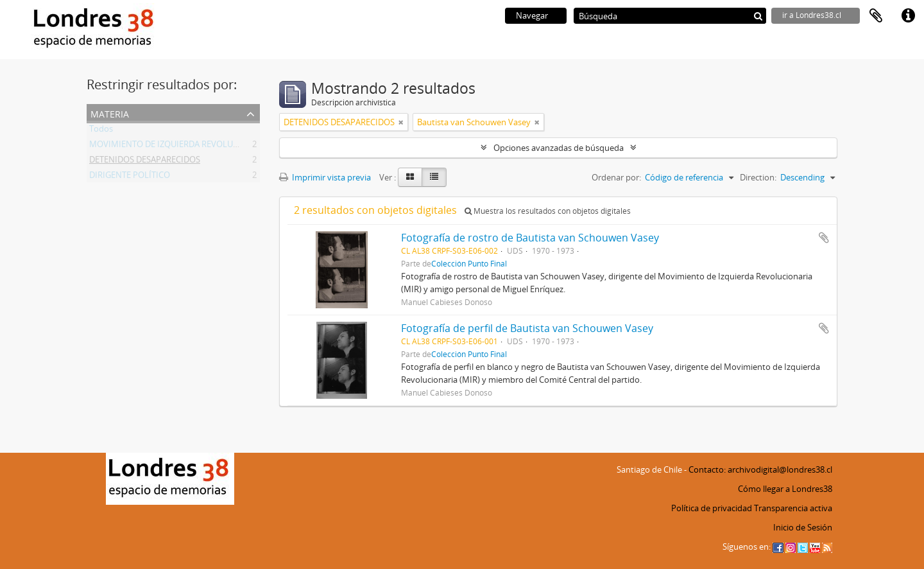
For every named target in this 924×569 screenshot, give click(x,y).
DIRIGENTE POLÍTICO (130, 177)
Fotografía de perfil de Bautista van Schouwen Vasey (527, 328)
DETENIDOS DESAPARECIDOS (145, 162)
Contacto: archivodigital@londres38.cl (760, 469)
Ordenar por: (616, 177)
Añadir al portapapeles (824, 238)
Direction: (758, 177)
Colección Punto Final (469, 263)
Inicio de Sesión (803, 527)
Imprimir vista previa (325, 177)
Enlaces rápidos (908, 16)
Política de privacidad (712, 508)
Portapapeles (876, 16)
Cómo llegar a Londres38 (785, 489)
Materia (110, 113)
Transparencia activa (793, 508)
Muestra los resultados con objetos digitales (548, 211)
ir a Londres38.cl (812, 15)
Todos (101, 131)
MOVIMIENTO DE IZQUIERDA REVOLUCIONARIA (180, 146)
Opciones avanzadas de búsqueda (559, 148)
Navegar (532, 15)
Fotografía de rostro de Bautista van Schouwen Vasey (530, 238)
